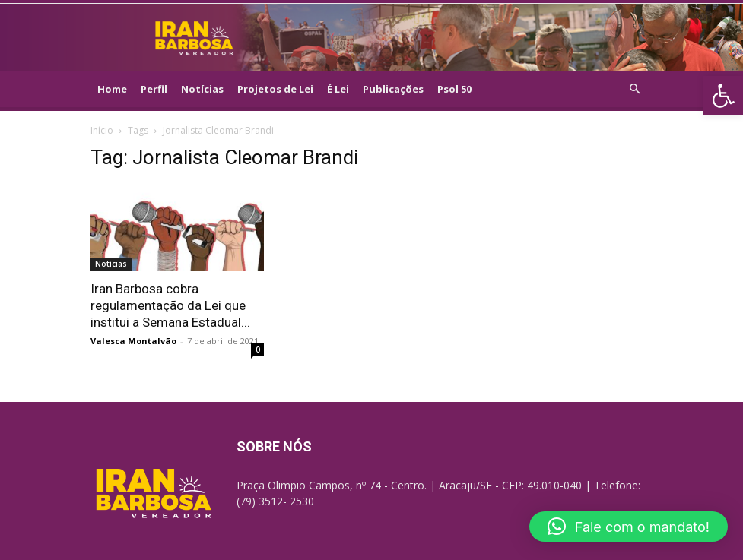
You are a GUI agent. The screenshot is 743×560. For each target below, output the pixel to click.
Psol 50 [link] (454, 89)
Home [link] (112, 89)
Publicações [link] (393, 89)
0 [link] (258, 350)
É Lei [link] (338, 89)
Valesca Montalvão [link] (133, 341)
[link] (723, 96)
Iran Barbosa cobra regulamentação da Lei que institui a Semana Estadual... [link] (170, 305)
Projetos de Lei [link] (275, 89)
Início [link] (102, 130)
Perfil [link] (154, 89)
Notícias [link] (202, 89)
